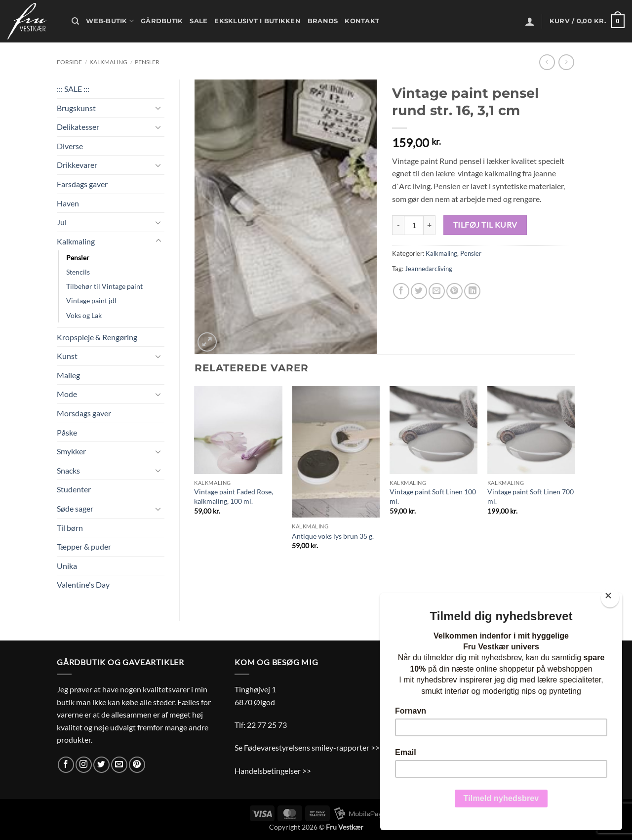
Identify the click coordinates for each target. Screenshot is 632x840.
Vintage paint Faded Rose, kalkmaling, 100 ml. (234, 496)
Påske (67, 432)
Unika (67, 566)
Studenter (74, 489)
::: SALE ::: (73, 89)
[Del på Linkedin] (472, 291)
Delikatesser (78, 127)
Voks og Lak (84, 315)
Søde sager (75, 508)
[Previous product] (566, 62)
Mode (67, 394)
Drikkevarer (77, 165)
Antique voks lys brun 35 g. (333, 536)
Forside (69, 62)
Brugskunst (76, 108)
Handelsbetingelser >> (273, 771)
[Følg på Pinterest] (137, 765)
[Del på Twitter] (419, 291)
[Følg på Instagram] (84, 765)
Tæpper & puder (84, 546)
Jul (62, 222)
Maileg (68, 375)
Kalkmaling (108, 62)
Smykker (71, 451)
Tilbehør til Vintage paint (104, 286)
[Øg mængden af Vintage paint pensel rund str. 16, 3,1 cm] (430, 225)
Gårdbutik (162, 21)
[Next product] (547, 62)
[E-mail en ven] (437, 291)
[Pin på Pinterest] (454, 291)
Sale (198, 21)
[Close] (610, 598)
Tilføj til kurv (485, 225)
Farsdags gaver (82, 184)
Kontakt (362, 21)
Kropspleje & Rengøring (97, 337)
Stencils (78, 272)
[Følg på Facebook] (66, 765)
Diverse (70, 146)
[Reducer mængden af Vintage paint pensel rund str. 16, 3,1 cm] (398, 225)
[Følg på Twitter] (101, 765)
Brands (323, 21)
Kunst (67, 356)
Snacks (68, 470)
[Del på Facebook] (401, 291)
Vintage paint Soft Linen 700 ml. (531, 496)
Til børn (70, 528)
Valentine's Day (83, 584)
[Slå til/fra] (158, 108)
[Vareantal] (414, 225)
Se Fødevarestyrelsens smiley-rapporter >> (307, 747)
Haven (68, 203)
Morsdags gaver (84, 413)
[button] (530, 21)
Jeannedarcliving (429, 269)
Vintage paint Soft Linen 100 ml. (433, 496)
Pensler (147, 62)
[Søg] (75, 21)
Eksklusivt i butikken (257, 21)
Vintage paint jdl (91, 300)
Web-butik (110, 21)
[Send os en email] (119, 765)
